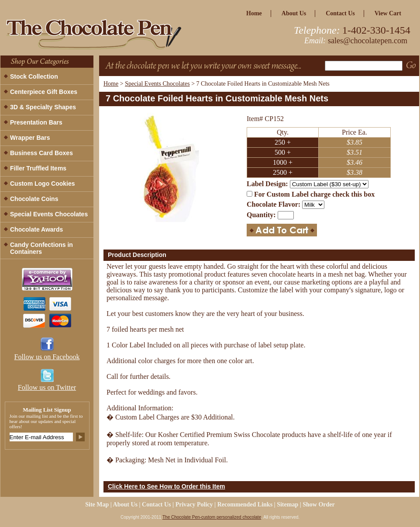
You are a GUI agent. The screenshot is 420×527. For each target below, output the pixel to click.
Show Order (319, 504)
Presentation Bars (36, 122)
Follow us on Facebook (47, 357)
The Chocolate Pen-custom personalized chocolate (212, 517)
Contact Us (340, 13)
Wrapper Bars (30, 138)
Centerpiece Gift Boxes (44, 92)
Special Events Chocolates (157, 84)
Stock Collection (34, 76)
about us (294, 13)
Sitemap (287, 504)
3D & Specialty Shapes (43, 107)
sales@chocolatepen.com (368, 41)
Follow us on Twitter (47, 387)
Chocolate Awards (36, 229)
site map (97, 504)
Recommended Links (245, 504)
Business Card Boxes (41, 153)
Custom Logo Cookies (43, 184)
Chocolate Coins (34, 199)
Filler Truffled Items (38, 168)
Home (111, 84)
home (254, 13)
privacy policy (194, 504)
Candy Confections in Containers (41, 248)
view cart (388, 13)
